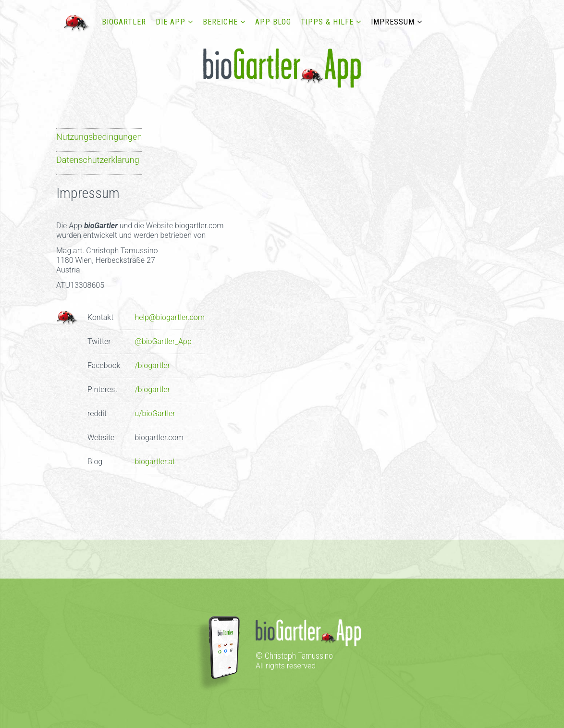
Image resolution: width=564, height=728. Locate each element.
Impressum (393, 22)
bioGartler (124, 22)
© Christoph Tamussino (294, 656)
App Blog (273, 22)
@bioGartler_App (163, 341)
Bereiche (220, 22)
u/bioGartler (155, 413)
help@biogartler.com (169, 317)
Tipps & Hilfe (327, 22)
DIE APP (171, 22)
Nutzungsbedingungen (99, 137)
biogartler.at (155, 462)
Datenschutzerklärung (98, 160)
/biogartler (152, 365)
